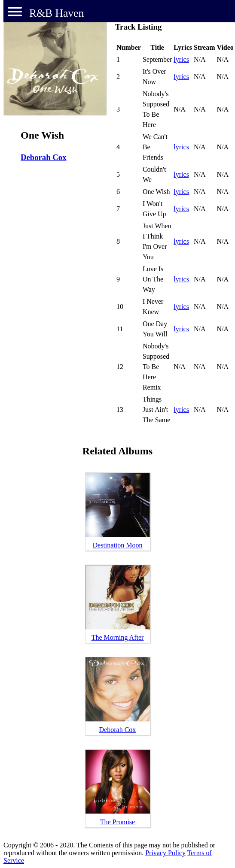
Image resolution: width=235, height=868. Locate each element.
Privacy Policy (165, 853)
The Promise (117, 822)
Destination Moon (118, 545)
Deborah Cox (44, 157)
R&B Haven (56, 13)
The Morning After (118, 637)
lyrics (181, 59)
